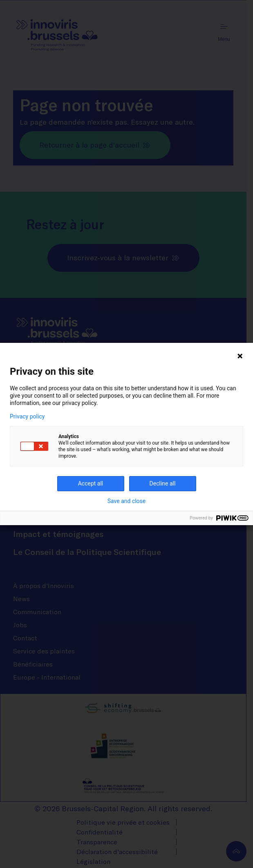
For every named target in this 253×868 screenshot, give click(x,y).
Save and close (127, 501)
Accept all (91, 483)
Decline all (163, 483)
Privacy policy (27, 416)
